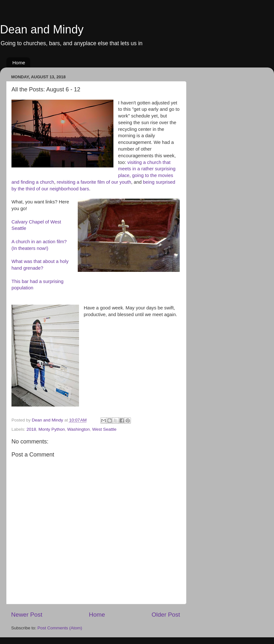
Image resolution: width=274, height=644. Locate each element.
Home (19, 63)
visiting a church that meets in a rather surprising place (147, 169)
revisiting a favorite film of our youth (94, 182)
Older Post (166, 615)
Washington (79, 429)
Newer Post (27, 615)
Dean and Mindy (42, 29)
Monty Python (52, 429)
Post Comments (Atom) (60, 628)
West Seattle (104, 429)
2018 (31, 429)
